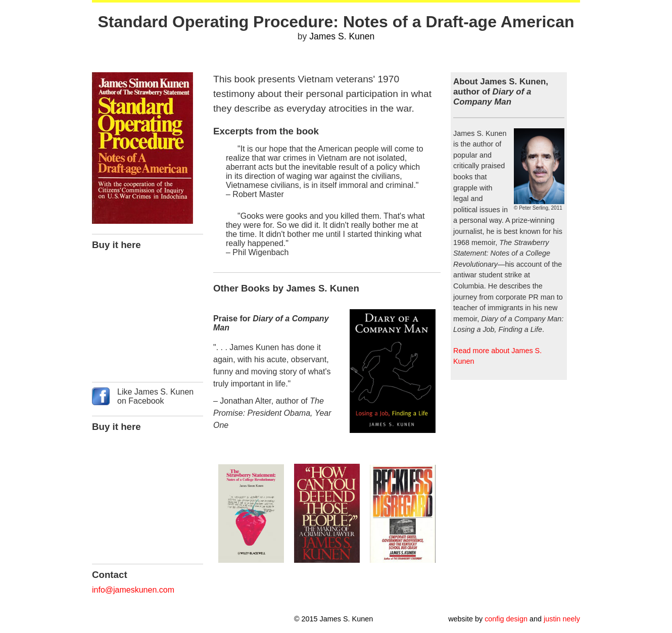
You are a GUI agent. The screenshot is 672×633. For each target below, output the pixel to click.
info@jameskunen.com (133, 590)
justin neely (562, 619)
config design (506, 619)
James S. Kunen (342, 36)
